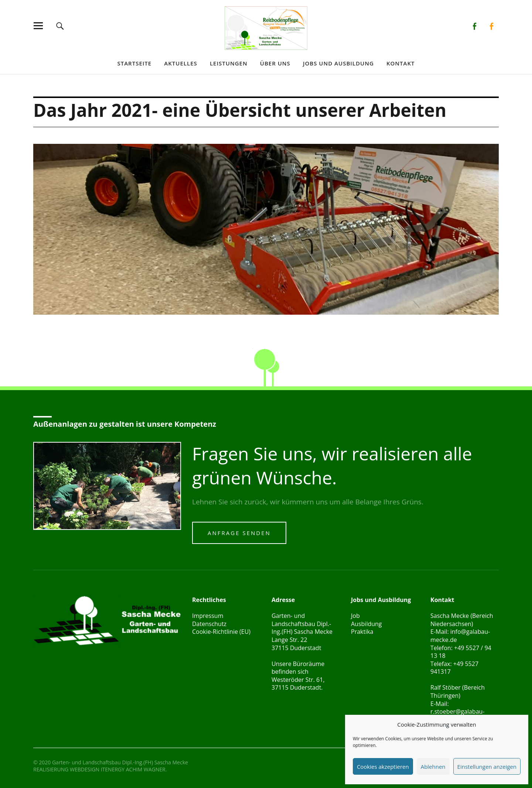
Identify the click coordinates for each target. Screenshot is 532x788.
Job (355, 616)
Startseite (134, 63)
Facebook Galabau (475, 26)
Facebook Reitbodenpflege (491, 26)
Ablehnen (433, 767)
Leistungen (229, 63)
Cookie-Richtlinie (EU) (221, 632)
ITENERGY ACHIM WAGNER (133, 769)
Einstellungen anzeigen (487, 767)
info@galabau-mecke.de (460, 636)
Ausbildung (366, 624)
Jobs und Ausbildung (338, 63)
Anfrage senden (239, 533)
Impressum (208, 616)
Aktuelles (180, 63)
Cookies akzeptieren (383, 767)
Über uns (275, 63)
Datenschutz (209, 624)
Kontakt (401, 63)
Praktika (362, 632)
